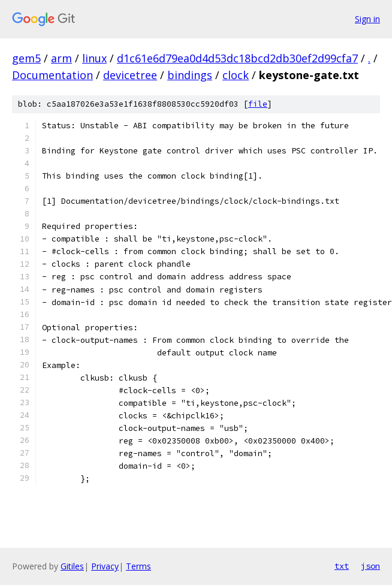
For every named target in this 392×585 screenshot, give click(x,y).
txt (342, 566)
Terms (138, 566)
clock (236, 75)
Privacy (105, 566)
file (258, 104)
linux (94, 58)
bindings (190, 75)
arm (61, 58)
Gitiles (72, 566)
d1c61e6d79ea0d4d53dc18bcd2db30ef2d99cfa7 (237, 58)
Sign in (367, 19)
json (370, 566)
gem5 (26, 58)
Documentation (52, 75)
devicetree (130, 75)
